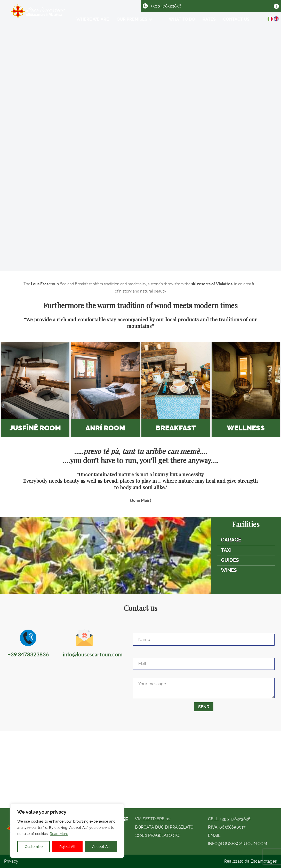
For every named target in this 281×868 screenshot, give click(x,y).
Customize (34, 847)
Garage (231, 540)
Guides (230, 560)
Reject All (67, 847)
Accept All (101, 847)
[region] (67, 831)
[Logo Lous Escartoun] (38, 17)
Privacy (11, 861)
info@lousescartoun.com (238, 844)
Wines (229, 570)
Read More (59, 834)
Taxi (226, 550)
